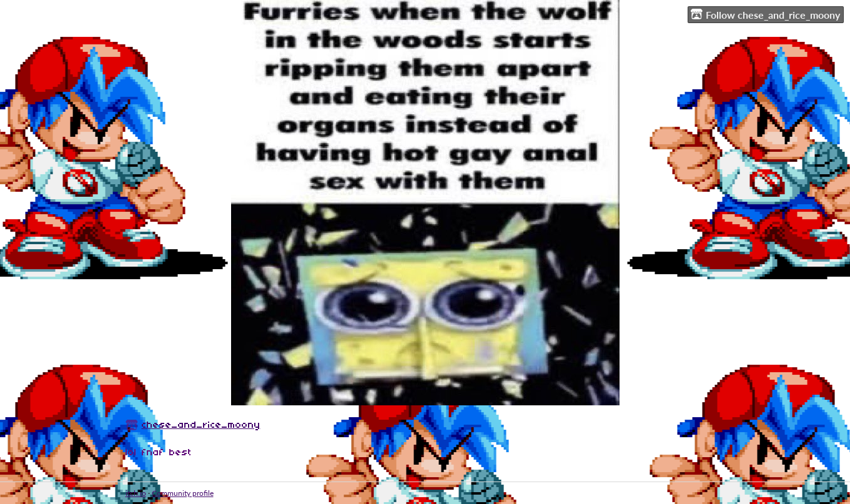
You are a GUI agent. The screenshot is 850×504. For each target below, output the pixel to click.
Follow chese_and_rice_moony (765, 14)
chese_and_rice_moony (201, 425)
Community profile (183, 493)
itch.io (136, 493)
